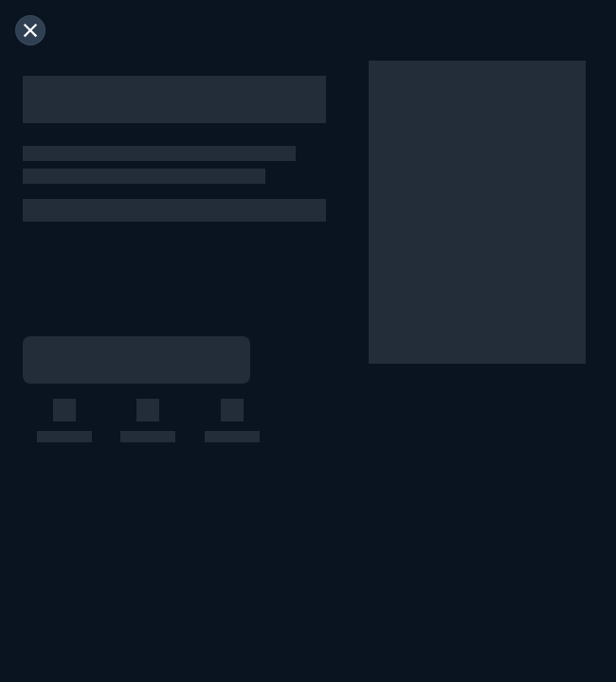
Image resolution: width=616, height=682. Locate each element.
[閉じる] (30, 30)
